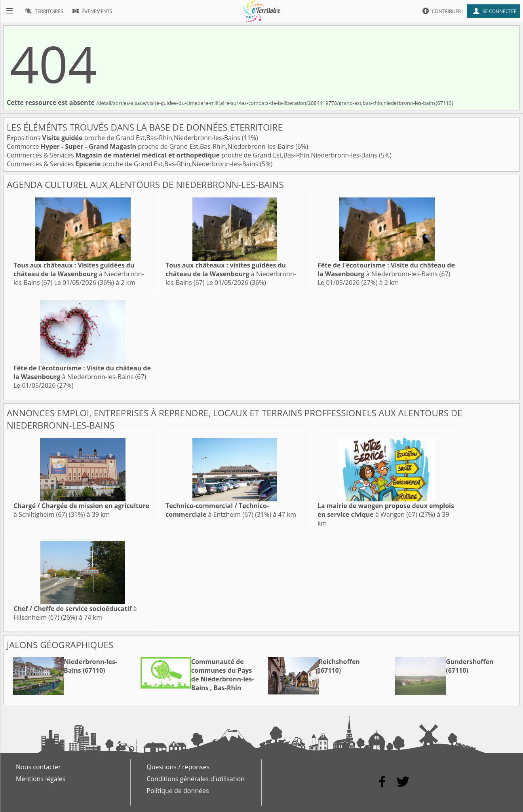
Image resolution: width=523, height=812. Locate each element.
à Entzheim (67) (217, 510)
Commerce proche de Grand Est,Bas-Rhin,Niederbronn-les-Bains (151, 146)
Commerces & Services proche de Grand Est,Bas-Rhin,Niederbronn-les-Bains (193, 155)
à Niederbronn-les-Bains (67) (79, 274)
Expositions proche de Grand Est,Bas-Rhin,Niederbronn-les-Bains (124, 138)
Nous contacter (38, 767)
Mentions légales (41, 779)
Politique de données (178, 791)
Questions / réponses (178, 767)
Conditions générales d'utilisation (196, 779)
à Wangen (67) (386, 510)
